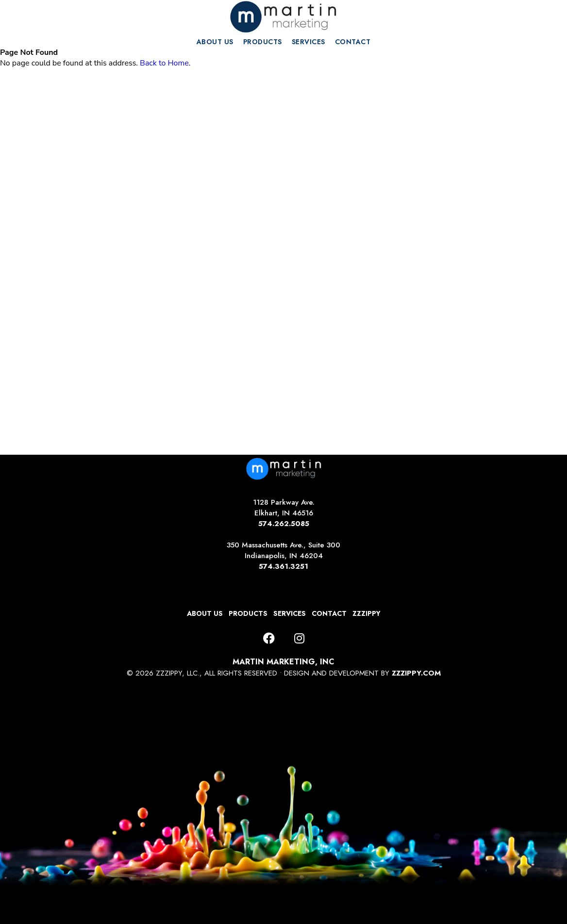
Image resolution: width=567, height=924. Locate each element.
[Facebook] (269, 639)
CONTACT (353, 42)
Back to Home (164, 63)
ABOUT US (215, 42)
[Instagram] (299, 639)
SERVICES (309, 42)
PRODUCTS (263, 42)
